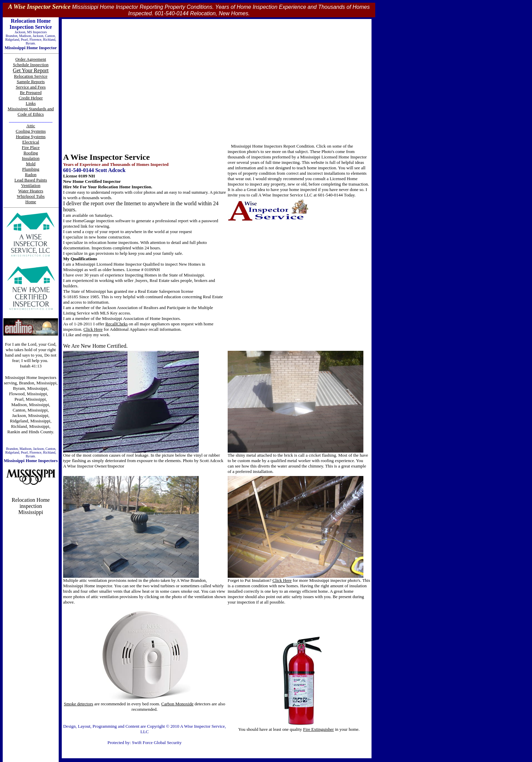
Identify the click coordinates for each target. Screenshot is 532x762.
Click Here (93, 329)
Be (23, 92)
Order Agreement (31, 59)
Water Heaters (31, 191)
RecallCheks (117, 324)
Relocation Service (31, 76)
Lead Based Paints (31, 180)
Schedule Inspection (31, 65)
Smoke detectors (78, 704)
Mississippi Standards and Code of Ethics (31, 111)
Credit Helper (31, 98)
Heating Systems (31, 137)
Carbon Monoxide (177, 704)
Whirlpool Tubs (31, 196)
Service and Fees (31, 87)
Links (31, 103)
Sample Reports (31, 82)
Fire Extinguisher (318, 729)
